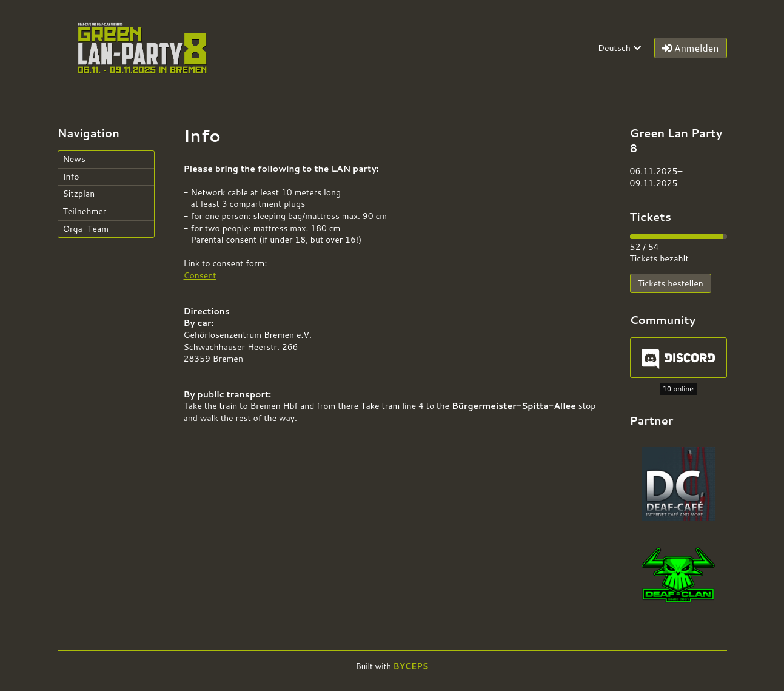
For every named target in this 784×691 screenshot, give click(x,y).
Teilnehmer (85, 211)
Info (71, 177)
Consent (200, 275)
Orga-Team (86, 229)
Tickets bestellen (671, 283)
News (74, 159)
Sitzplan (79, 194)
